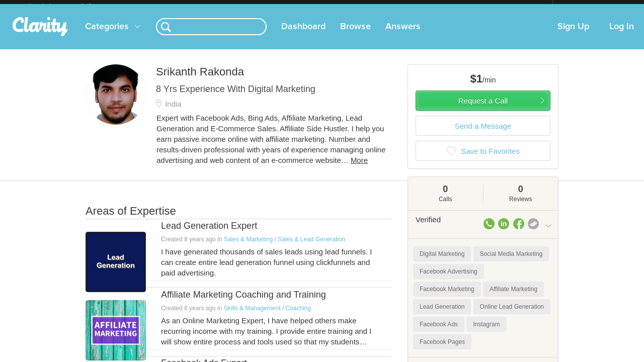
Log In (622, 35)
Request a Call (483, 109)
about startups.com (588, 7)
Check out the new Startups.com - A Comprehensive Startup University (443, 7)
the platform (70, 6)
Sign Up (573, 35)
